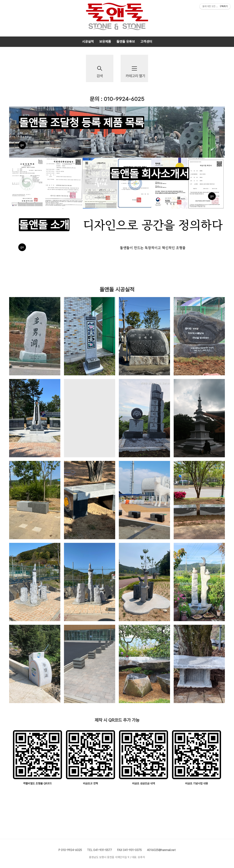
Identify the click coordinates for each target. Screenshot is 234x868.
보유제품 (105, 42)
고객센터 (146, 42)
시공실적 (88, 42)
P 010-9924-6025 (70, 850)
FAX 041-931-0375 (129, 850)
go (22, 145)
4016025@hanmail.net (161, 850)
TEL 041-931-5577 (99, 850)
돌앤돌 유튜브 (126, 42)
